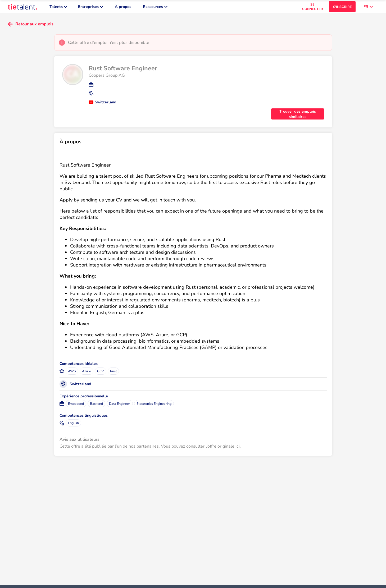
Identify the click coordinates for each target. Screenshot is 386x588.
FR (368, 8)
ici (238, 449)
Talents (58, 8)
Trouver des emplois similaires (298, 117)
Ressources (155, 8)
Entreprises (91, 8)
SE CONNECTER (313, 8)
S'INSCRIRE (342, 8)
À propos (123, 8)
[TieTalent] (22, 8)
